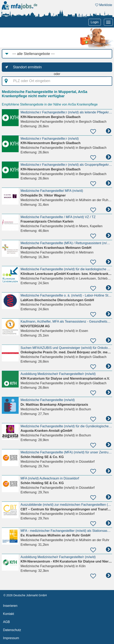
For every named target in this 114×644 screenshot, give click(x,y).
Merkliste (104, 5)
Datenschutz (12, 630)
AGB (6, 622)
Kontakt (9, 614)
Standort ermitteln (27, 67)
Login (95, 22)
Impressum (11, 638)
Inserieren (10, 606)
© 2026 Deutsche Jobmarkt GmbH (25, 595)
